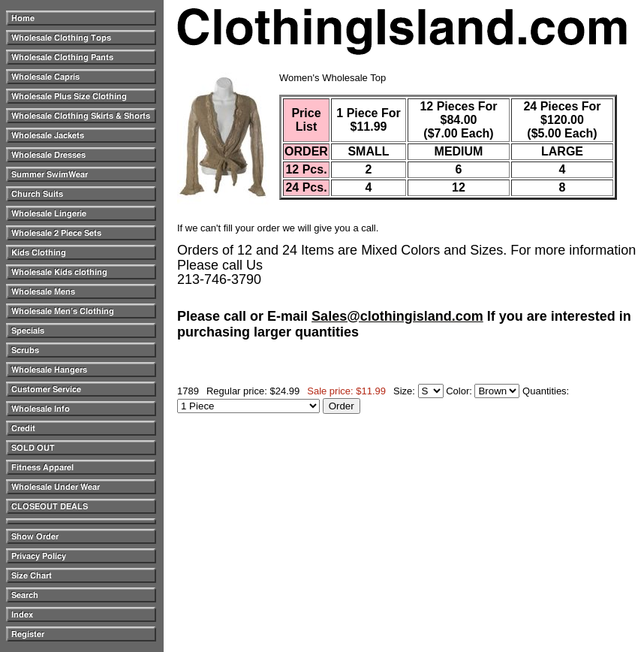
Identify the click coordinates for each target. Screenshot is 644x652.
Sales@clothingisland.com (397, 316)
